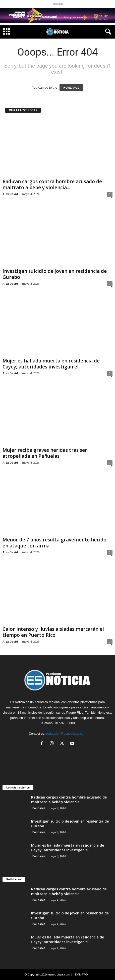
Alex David (10, 194)
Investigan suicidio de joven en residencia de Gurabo (55, 274)
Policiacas (39, 808)
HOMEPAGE (71, 88)
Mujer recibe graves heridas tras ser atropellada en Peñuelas (45, 453)
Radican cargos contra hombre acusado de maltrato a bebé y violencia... (52, 184)
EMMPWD (81, 974)
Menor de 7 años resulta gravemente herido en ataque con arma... (54, 543)
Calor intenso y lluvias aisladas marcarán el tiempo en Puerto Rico (53, 632)
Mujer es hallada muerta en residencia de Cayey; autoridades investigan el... (51, 364)
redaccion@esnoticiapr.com (66, 734)
